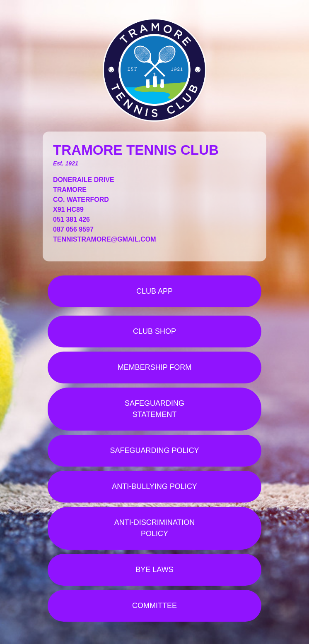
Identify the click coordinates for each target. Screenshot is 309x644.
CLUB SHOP (154, 331)
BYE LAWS (154, 570)
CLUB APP (154, 291)
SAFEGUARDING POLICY (154, 450)
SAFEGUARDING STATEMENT (154, 409)
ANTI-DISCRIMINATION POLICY (155, 528)
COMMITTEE (154, 606)
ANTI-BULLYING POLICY (154, 486)
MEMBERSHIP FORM (155, 367)
